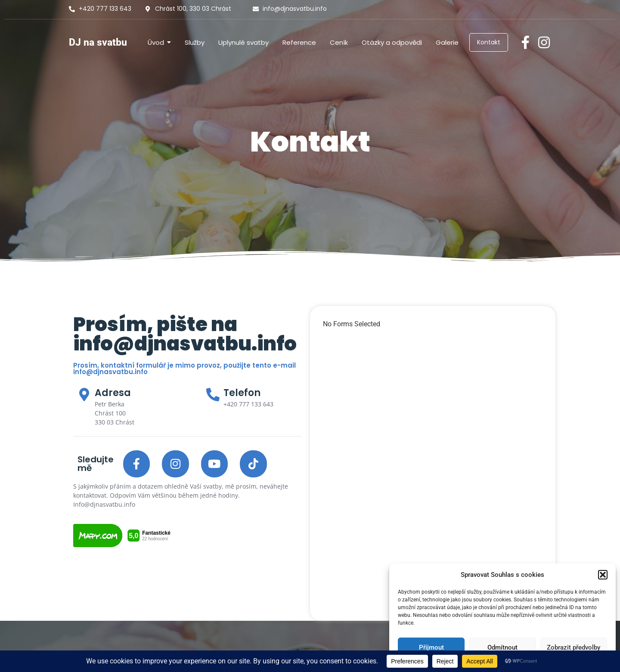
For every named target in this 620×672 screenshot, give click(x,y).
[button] (603, 575)
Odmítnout (502, 647)
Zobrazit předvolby (573, 647)
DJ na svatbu (98, 42)
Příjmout (431, 647)
